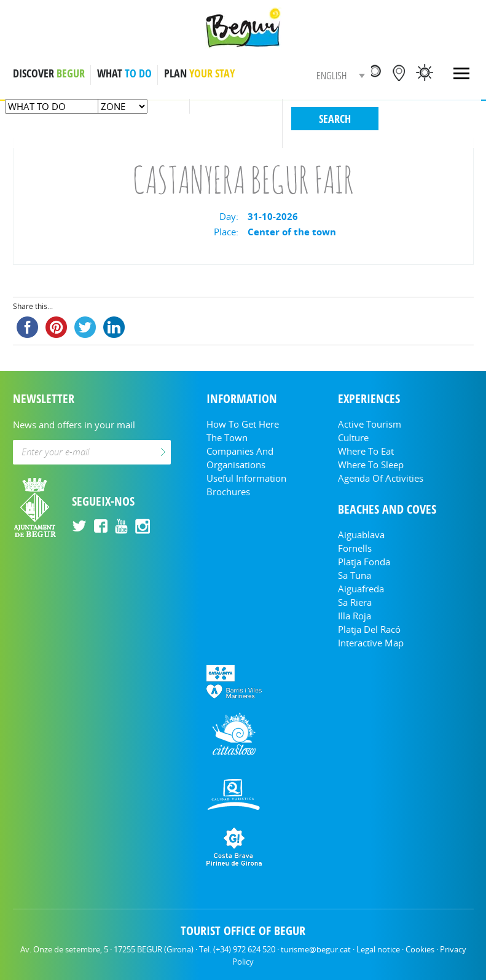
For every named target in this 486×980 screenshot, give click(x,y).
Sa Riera (355, 602)
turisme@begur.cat (316, 949)
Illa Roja (355, 616)
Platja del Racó (369, 629)
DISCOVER (49, 73)
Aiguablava (361, 535)
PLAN (199, 73)
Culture (353, 437)
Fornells (355, 548)
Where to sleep (371, 465)
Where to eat (366, 451)
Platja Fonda (364, 562)
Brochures (228, 492)
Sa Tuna (355, 575)
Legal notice (378, 949)
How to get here (243, 424)
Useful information (246, 478)
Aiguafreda (361, 589)
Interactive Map (371, 643)
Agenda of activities (381, 478)
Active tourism (370, 424)
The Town (227, 437)
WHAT (124, 73)
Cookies (420, 949)
